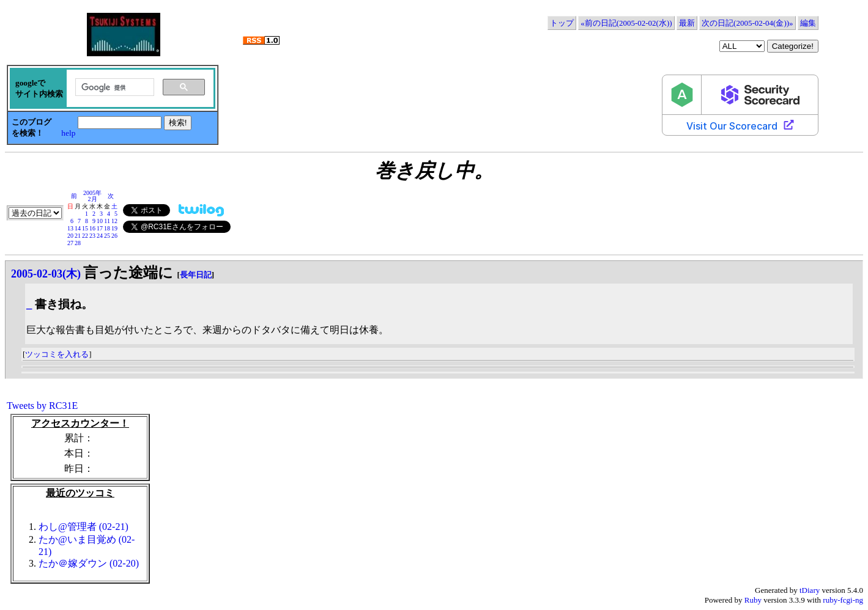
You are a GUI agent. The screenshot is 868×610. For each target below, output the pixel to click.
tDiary (810, 590)
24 (100, 236)
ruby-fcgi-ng (843, 600)
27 (70, 243)
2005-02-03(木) (46, 274)
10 (100, 221)
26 (114, 236)
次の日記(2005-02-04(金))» (747, 23)
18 (107, 228)
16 (92, 228)
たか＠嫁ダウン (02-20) (89, 563)
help (68, 133)
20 (70, 236)
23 (92, 236)
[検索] (113, 87)
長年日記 (196, 275)
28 (78, 243)
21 (78, 236)
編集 (808, 23)
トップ (562, 23)
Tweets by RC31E (42, 406)
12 (114, 221)
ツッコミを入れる (57, 354)
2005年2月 (92, 196)
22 (85, 236)
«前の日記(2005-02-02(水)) (626, 23)
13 (70, 228)
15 (85, 228)
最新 (687, 23)
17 (100, 228)
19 (114, 228)
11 (107, 221)
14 (78, 228)
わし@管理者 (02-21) (83, 527)
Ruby (753, 600)
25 (107, 236)
